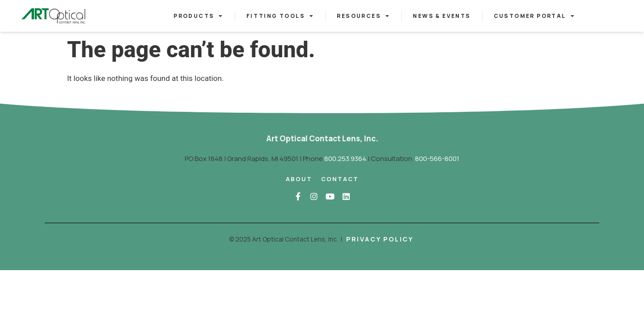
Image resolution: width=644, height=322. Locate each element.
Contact (340, 179)
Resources (363, 16)
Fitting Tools (280, 16)
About (299, 179)
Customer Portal (534, 16)
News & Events (442, 16)
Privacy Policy (380, 239)
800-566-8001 (437, 159)
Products (199, 16)
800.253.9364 (345, 159)
